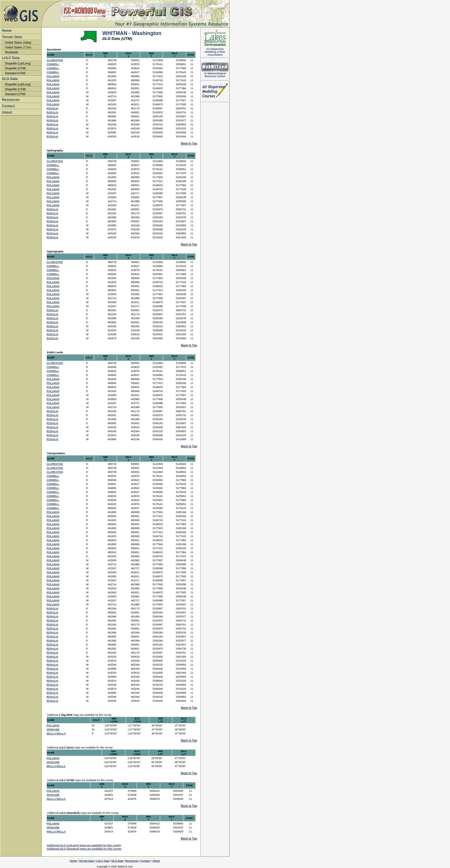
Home (7, 31)
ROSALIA (53, 108)
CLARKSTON (55, 60)
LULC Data (11, 58)
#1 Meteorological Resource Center (215, 74)
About (7, 112)
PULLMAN (53, 76)
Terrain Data (12, 37)
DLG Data (10, 79)
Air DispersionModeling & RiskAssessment (215, 51)
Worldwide (12, 52)
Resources (11, 100)
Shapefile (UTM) (15, 68)
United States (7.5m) (18, 47)
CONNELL (53, 64)
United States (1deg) (18, 43)
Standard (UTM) (15, 73)
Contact (8, 106)
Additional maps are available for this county (84, 845)
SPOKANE (53, 729)
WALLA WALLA (56, 734)
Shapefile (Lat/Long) (18, 64)
